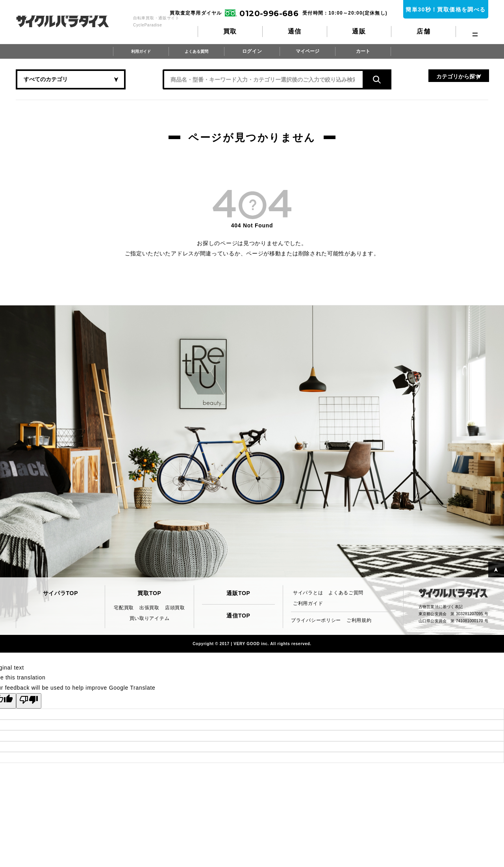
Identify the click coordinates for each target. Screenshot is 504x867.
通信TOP (238, 616)
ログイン (252, 51)
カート (363, 51)
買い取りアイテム (150, 618)
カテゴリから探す (409, 79)
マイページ (308, 51)
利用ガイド (141, 51)
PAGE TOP (490, 563)
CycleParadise (71, 21)
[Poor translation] (29, 701)
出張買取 (149, 608)
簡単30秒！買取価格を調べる (446, 9)
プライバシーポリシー (316, 620)
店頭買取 (175, 608)
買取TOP (149, 593)
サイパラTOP (60, 593)
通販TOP (238, 593)
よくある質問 (196, 51)
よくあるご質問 (346, 593)
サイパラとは (308, 593)
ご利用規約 (359, 620)
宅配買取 (124, 608)
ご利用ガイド (308, 603)
